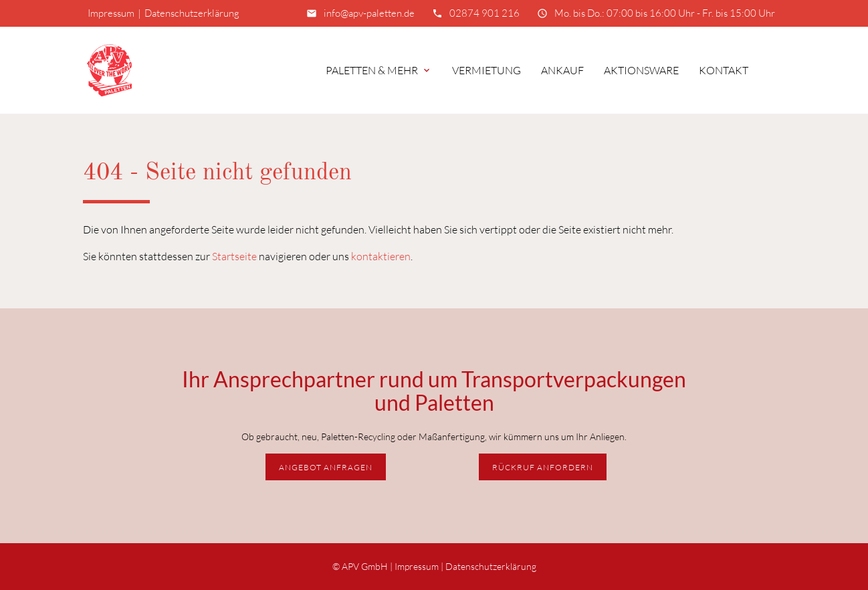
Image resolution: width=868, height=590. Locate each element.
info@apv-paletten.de (369, 13)
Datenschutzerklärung (192, 13)
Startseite (234, 256)
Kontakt (724, 70)
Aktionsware (641, 70)
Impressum (111, 13)
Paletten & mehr (379, 70)
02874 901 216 (484, 13)
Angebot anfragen (326, 467)
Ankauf (562, 70)
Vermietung (486, 70)
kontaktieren (381, 256)
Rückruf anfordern (543, 467)
